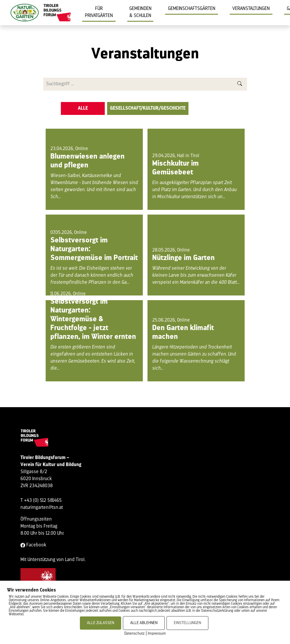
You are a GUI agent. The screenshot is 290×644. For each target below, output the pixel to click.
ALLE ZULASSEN (101, 623)
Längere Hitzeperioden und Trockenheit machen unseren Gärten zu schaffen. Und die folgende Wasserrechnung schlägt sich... (194, 358)
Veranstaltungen (251, 9)
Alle (83, 108)
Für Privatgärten (99, 12)
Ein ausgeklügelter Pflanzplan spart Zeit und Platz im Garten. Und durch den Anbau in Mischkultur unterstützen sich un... (194, 190)
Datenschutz (134, 634)
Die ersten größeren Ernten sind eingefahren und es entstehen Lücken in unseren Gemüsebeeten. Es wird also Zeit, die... (93, 358)
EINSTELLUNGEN (187, 623)
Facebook (33, 545)
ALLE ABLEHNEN (144, 623)
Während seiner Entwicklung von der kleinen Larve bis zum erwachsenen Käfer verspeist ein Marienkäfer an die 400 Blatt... (196, 276)
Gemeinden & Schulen (140, 12)
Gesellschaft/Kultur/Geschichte (148, 108)
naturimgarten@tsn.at (42, 508)
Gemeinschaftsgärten (192, 9)
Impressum (157, 634)
